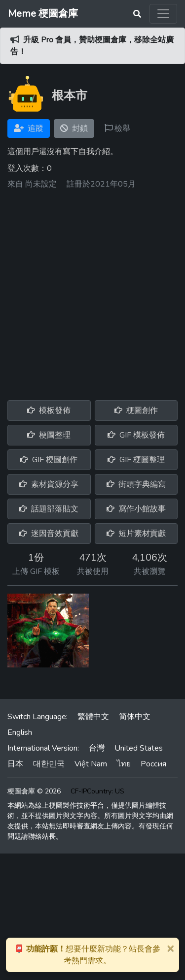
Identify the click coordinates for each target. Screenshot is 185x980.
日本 (15, 764)
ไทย (124, 764)
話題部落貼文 (49, 509)
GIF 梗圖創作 (49, 460)
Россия (153, 764)
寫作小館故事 (136, 509)
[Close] (170, 948)
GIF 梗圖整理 (136, 460)
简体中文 (135, 717)
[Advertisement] (92, 291)
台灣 (97, 748)
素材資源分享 (49, 484)
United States (139, 748)
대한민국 (49, 764)
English (20, 732)
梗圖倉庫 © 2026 (34, 791)
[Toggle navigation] (163, 14)
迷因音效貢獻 (49, 534)
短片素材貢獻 (136, 534)
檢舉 (117, 128)
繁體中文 (93, 717)
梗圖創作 (136, 411)
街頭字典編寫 (136, 484)
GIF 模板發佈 (136, 435)
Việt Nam (91, 764)
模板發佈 (49, 411)
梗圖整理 (49, 435)
